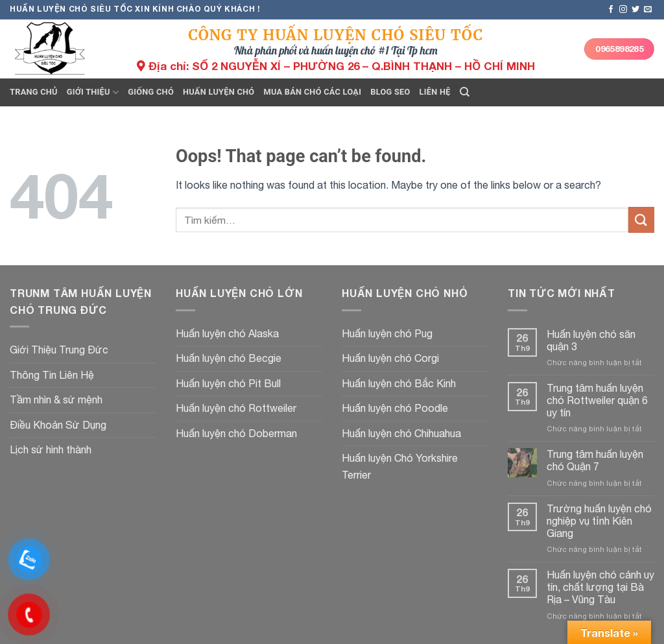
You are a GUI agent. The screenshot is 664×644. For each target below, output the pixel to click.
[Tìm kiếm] (465, 92)
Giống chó (151, 92)
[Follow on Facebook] (611, 10)
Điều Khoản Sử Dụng (58, 425)
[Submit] (641, 220)
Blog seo (390, 92)
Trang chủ (34, 92)
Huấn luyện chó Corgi (390, 358)
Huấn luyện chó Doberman (236, 433)
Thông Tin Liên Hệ (52, 375)
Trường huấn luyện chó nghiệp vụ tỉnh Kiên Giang (599, 521)
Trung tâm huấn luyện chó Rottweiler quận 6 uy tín (597, 400)
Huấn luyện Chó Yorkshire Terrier (400, 466)
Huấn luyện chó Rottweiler (236, 408)
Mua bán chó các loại (312, 92)
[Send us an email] (648, 10)
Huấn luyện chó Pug (387, 333)
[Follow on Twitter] (635, 10)
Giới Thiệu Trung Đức (59, 350)
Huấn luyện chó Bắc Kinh (399, 383)
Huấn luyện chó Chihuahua (401, 433)
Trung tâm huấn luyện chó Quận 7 (595, 460)
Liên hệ (435, 92)
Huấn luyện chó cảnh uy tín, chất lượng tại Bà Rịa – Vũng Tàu (600, 587)
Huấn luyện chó (219, 92)
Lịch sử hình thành (51, 449)
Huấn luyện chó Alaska (227, 333)
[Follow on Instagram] (623, 10)
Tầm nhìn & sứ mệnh (56, 400)
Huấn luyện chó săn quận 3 (591, 340)
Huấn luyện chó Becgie (229, 358)
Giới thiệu (93, 92)
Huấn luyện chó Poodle (395, 408)
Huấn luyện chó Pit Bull (228, 383)
